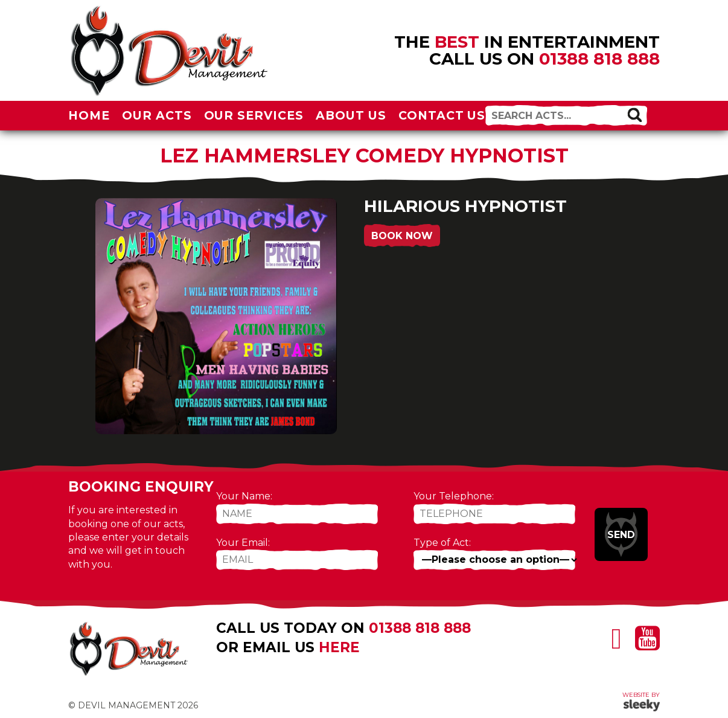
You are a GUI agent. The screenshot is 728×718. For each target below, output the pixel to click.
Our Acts (157, 115)
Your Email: (243, 543)
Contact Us (442, 115)
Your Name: (244, 496)
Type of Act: (442, 543)
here (339, 647)
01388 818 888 (599, 59)
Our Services (254, 115)
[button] (634, 115)
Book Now (402, 236)
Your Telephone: (454, 496)
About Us (351, 115)
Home (89, 115)
